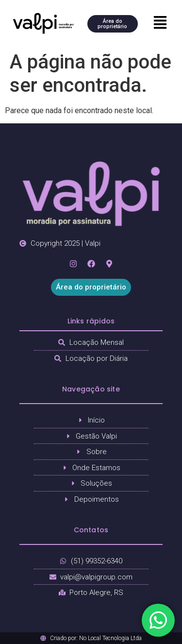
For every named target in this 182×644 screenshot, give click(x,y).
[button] (160, 23)
